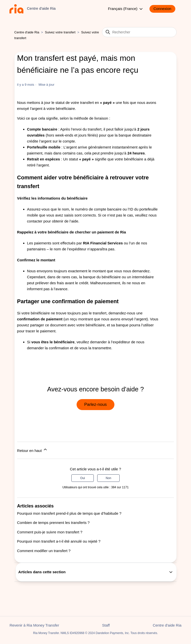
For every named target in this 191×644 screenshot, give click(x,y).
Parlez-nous (96, 404)
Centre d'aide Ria (27, 32)
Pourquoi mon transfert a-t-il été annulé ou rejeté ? (59, 541)
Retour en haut (32, 450)
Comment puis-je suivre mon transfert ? (50, 532)
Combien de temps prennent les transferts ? (53, 523)
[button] (165, 9)
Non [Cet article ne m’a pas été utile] (108, 478)
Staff (106, 625)
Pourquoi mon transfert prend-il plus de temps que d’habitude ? (69, 513)
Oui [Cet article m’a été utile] (83, 478)
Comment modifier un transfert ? (44, 551)
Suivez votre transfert (60, 32)
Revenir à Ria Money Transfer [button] (34, 625)
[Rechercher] (139, 32)
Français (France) (126, 9)
